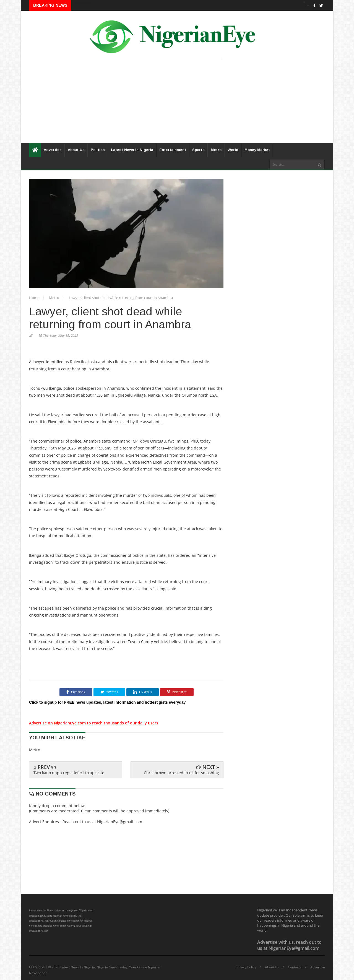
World (233, 150)
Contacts (295, 967)
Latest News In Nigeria (132, 150)
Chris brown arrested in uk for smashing (181, 773)
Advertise (53, 150)
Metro (216, 150)
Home (35, 298)
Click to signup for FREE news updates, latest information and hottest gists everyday (107, 702)
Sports (198, 150)
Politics (98, 150)
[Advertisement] (177, 104)
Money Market (257, 150)
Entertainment (173, 150)
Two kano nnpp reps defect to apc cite (69, 773)
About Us (76, 150)
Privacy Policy (246, 967)
